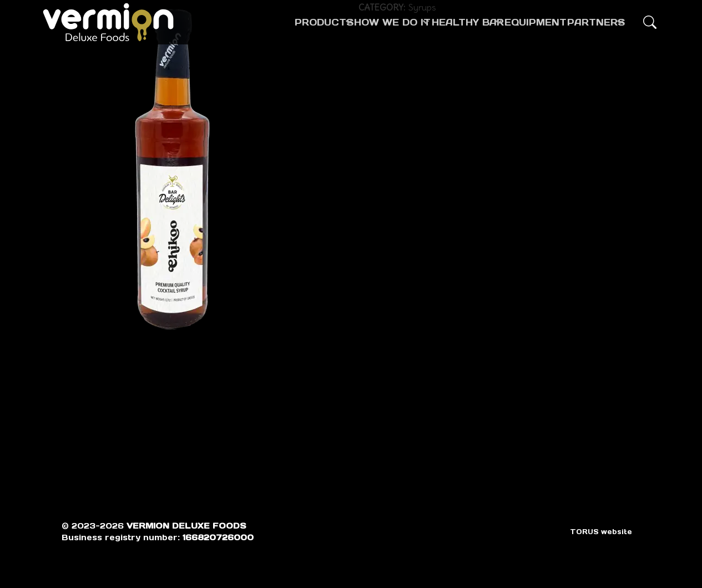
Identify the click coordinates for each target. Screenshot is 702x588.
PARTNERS (585, 22)
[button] (650, 22)
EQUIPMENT (514, 22)
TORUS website (601, 532)
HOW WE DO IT (333, 22)
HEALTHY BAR (427, 22)
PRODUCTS (245, 22)
